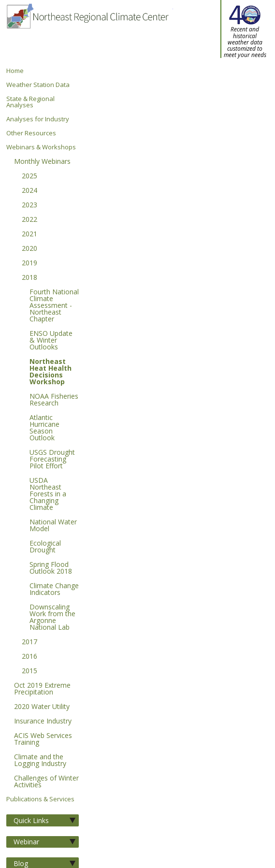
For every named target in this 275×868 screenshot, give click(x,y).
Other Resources (31, 133)
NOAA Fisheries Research (54, 400)
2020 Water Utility (42, 707)
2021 (29, 234)
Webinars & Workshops (41, 147)
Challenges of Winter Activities (46, 782)
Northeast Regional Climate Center (87, 34)
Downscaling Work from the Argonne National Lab (52, 618)
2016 (29, 657)
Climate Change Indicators (54, 590)
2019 (29, 263)
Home (15, 71)
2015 (29, 671)
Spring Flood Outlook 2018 (51, 568)
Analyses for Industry (38, 119)
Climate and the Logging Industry (40, 761)
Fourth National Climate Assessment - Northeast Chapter (54, 306)
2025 (29, 176)
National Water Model (53, 526)
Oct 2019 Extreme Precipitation (42, 689)
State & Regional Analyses (30, 102)
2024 (29, 191)
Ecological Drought (45, 547)
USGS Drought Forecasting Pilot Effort (52, 460)
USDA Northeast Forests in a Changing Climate (48, 494)
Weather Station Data (38, 85)
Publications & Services (40, 799)
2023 (29, 205)
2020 (29, 249)
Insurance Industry (43, 722)
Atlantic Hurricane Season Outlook (44, 428)
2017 (29, 642)
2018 (29, 278)
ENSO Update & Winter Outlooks (51, 341)
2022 (29, 220)
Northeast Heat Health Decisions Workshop (51, 372)
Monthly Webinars (42, 162)
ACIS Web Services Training (43, 739)
